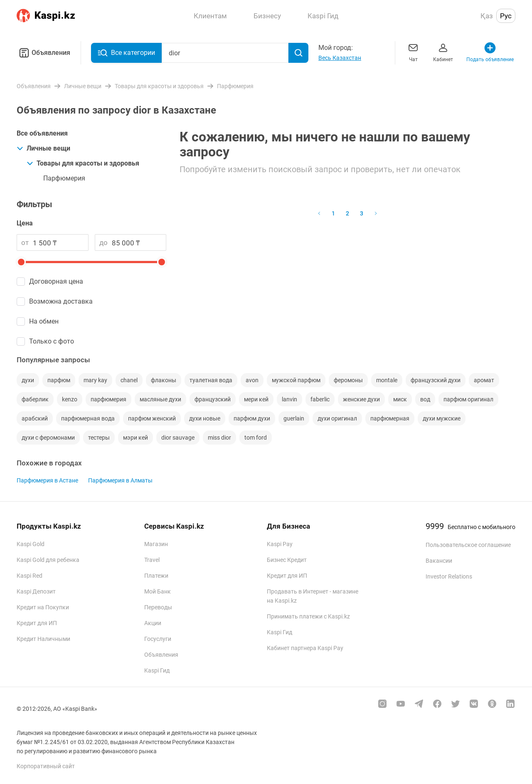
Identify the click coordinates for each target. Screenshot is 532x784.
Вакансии (439, 561)
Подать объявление (490, 52)
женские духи (361, 399)
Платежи (156, 576)
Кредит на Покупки (43, 607)
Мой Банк (158, 591)
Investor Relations (449, 576)
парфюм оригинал (468, 399)
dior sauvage (178, 438)
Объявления (43, 53)
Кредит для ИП (37, 623)
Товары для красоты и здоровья (83, 163)
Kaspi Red (30, 576)
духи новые (205, 418)
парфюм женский (152, 418)
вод (425, 399)
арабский (35, 418)
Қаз (487, 16)
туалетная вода (211, 380)
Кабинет (443, 52)
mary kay (95, 380)
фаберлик (35, 399)
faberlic (320, 399)
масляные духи (160, 399)
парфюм (59, 380)
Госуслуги (158, 639)
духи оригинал (337, 418)
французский (213, 399)
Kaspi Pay (280, 544)
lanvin (289, 399)
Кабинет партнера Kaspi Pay (305, 648)
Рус (506, 16)
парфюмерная (390, 418)
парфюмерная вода (88, 418)
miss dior (219, 438)
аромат (484, 380)
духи (28, 380)
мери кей (256, 399)
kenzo (70, 399)
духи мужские (442, 418)
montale (387, 380)
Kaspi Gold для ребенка (48, 560)
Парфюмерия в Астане (47, 480)
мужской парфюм (296, 380)
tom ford (256, 438)
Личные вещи (43, 148)
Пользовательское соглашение (468, 545)
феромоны (348, 380)
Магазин (156, 544)
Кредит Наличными (43, 639)
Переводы (158, 607)
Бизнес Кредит (287, 560)
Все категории (126, 53)
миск (400, 399)
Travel (152, 560)
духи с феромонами (48, 438)
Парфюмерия (64, 178)
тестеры (99, 438)
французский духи (436, 380)
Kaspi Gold (31, 544)
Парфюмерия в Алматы (120, 480)
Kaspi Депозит (36, 591)
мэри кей (135, 438)
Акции (153, 623)
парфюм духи (252, 418)
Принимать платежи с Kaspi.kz (308, 616)
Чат (413, 52)
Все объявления (42, 133)
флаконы (164, 380)
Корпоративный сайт (46, 766)
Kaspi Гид (157, 670)
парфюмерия (108, 399)
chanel (129, 380)
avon (252, 380)
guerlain (294, 418)
